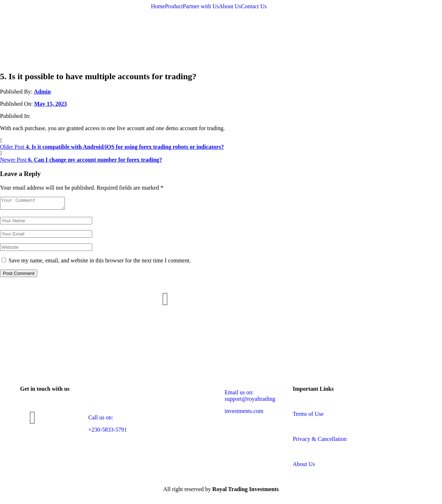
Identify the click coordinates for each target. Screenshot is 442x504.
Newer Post (81, 160)
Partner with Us (201, 6)
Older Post (112, 147)
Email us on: (239, 394)
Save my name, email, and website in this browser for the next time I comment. (100, 263)
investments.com (244, 413)
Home (158, 6)
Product (174, 6)
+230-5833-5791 (108, 432)
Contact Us (254, 6)
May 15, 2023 (50, 104)
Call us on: (101, 420)
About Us (230, 6)
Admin (42, 92)
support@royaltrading (250, 401)
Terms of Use (308, 416)
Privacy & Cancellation (320, 441)
